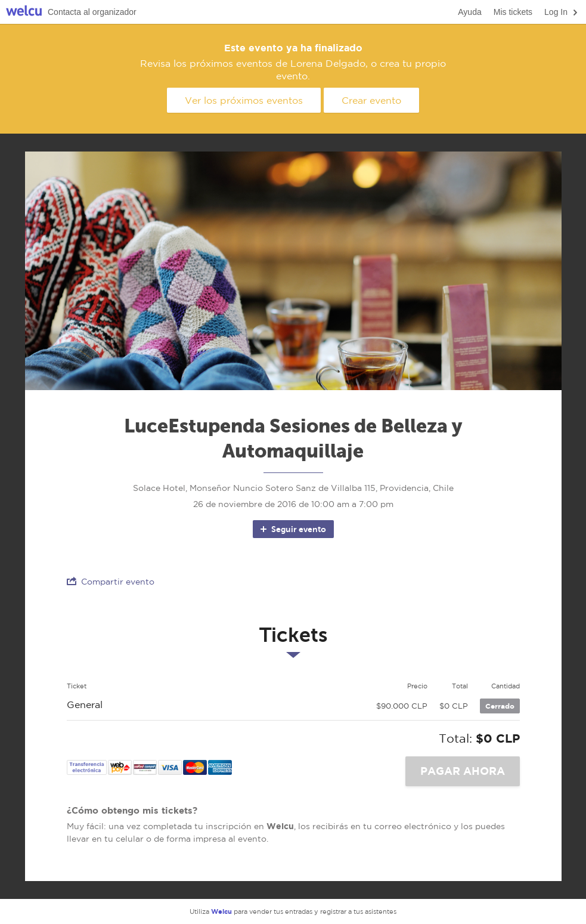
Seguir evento (292, 529)
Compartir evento (111, 581)
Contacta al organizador (92, 12)
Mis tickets (513, 12)
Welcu (24, 12)
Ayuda (469, 12)
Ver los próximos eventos (244, 100)
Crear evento (371, 100)
